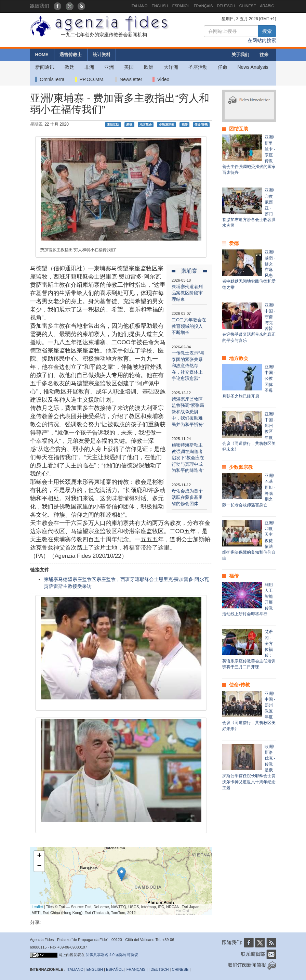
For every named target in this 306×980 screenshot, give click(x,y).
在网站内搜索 (262, 40)
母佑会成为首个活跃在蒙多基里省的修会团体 (187, 497)
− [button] (39, 866)
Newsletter (129, 79)
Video (161, 79)
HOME (42, 55)
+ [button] (39, 856)
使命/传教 (201, 125)
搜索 (267, 31)
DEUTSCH (226, 6)
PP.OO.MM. (90, 79)
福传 (185, 125)
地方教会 (146, 125)
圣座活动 (198, 67)
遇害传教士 (71, 55)
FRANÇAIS (203, 6)
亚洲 (109, 67)
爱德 (129, 125)
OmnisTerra (50, 79)
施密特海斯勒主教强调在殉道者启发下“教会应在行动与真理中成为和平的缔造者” (188, 458)
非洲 (89, 67)
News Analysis (253, 67)
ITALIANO (139, 6)
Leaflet (37, 907)
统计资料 (102, 55)
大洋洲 (171, 67)
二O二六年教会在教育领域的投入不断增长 (189, 326)
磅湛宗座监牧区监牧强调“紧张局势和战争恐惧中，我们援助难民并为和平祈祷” (188, 412)
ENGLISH (160, 6)
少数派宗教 (167, 125)
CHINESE (248, 6)
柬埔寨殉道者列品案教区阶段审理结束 (187, 293)
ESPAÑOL (181, 6)
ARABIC (267, 6)
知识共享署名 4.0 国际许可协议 (112, 955)
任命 (223, 67)
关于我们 (240, 55)
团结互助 (113, 125)
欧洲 (149, 67)
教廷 (69, 67)
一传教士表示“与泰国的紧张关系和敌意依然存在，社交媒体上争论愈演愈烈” (188, 366)
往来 (264, 55)
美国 (129, 67)
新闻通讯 (45, 67)
